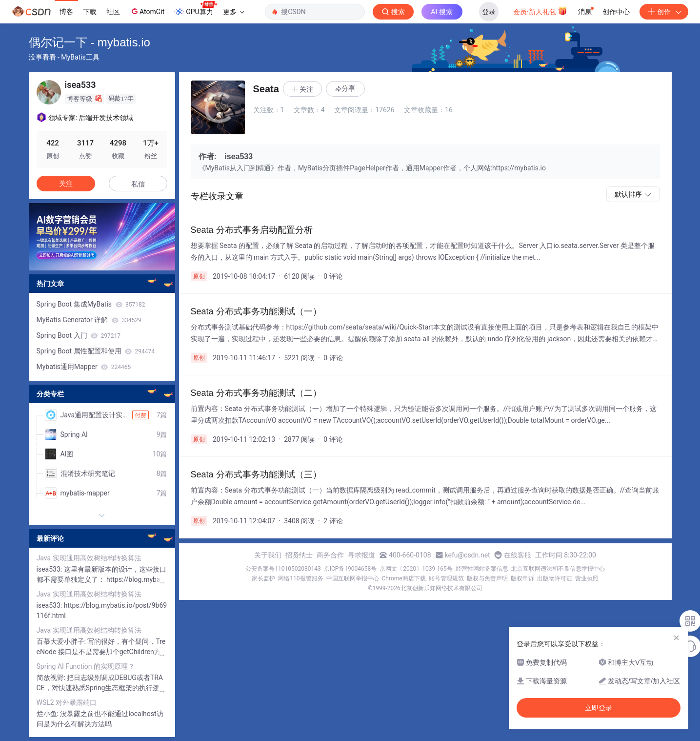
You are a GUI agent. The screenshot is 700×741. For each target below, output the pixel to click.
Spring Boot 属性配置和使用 (96, 351)
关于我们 (268, 555)
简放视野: (52, 678)
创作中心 (616, 12)
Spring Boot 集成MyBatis (91, 304)
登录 (489, 12)
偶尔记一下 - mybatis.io (90, 42)
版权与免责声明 (487, 578)
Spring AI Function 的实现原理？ (86, 666)
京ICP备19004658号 (350, 569)
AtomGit (147, 11)
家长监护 (263, 578)
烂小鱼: (49, 714)
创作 (664, 12)
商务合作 (330, 555)
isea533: (50, 569)
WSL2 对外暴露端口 (67, 702)
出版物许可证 (555, 578)
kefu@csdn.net (468, 555)
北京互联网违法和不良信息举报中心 (558, 569)
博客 (66, 12)
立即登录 (599, 708)
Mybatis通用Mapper (84, 367)
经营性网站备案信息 (482, 569)
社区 (113, 12)
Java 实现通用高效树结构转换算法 (89, 558)
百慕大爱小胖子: (62, 641)
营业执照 (587, 578)
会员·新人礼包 (540, 11)
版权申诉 (522, 578)
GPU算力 (195, 9)
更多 (234, 12)
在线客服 (518, 555)
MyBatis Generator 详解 (89, 320)
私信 (138, 184)
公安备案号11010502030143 (283, 569)
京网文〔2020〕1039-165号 (416, 569)
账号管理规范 (446, 578)
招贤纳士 (299, 555)
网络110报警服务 (300, 578)
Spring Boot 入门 (79, 335)
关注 (66, 184)
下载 (90, 12)
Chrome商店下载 (404, 578)
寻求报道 (361, 555)
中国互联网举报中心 (353, 578)
